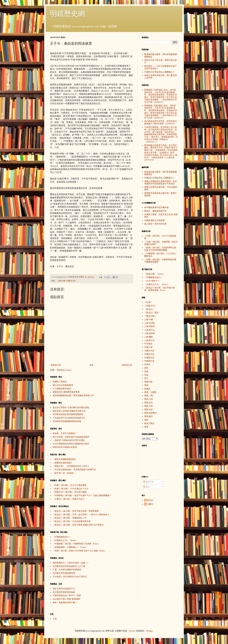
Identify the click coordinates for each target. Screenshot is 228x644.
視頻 (146, 420)
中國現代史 (149, 358)
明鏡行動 (148, 382)
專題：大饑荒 (150, 392)
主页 (55, 619)
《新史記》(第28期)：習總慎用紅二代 (70, 518)
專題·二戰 (149, 396)
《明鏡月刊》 (150, 306)
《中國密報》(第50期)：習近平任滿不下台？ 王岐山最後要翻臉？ (82, 496)
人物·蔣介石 (150, 340)
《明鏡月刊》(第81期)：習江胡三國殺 (70, 492)
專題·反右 (149, 403)
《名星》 (148, 302)
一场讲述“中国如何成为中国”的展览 (69, 440)
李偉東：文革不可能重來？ (65, 433)
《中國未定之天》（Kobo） (65, 540)
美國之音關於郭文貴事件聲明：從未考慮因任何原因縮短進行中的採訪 (161, 183)
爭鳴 (146, 385)
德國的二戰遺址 (60, 382)
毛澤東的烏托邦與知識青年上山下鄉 (69, 566)
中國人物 (148, 347)
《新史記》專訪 (151, 313)
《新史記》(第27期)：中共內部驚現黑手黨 (72, 521)
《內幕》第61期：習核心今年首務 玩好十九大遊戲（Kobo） (80, 551)
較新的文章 (56, 365)
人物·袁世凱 (150, 333)
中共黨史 (148, 344)
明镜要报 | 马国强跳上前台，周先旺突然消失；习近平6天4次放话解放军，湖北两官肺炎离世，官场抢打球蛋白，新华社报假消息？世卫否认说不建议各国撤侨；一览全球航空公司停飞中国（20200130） (161, 96)
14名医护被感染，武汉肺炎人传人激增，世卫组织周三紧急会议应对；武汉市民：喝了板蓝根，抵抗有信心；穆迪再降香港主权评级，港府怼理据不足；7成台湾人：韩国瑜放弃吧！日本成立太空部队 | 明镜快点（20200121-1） (161, 134)
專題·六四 (149, 399)
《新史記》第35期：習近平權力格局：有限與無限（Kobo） (160, 289)
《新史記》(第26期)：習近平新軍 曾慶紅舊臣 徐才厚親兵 (78, 525)
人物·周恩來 (150, 326)
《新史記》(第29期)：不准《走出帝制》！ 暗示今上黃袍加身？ (81, 515)
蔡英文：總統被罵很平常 (155, 211)
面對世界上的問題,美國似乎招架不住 (69, 411)
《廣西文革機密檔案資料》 (65, 459)
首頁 (91, 365)
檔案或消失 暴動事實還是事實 (66, 392)
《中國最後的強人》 (62, 537)
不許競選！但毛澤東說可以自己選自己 (70, 577)
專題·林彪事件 (151, 413)
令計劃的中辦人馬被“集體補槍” (67, 599)
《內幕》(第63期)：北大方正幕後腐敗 (70, 485)
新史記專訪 (149, 423)
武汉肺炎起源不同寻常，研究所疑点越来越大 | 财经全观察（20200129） (161, 122)
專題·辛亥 (149, 410)
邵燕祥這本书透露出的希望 (65, 447)
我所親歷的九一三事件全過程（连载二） (71, 563)
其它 (146, 378)
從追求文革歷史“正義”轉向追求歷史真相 (71, 408)
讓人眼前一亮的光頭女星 (155, 224)
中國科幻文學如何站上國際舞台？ (160, 72)
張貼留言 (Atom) (64, 370)
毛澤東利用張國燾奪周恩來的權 (67, 421)
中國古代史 (71, 281)
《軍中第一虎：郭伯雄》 (64, 473)
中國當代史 (149, 361)
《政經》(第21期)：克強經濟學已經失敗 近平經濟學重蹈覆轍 (160, 249)
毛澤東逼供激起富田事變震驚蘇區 (68, 414)
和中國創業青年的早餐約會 (156, 208)
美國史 (147, 389)
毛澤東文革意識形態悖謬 (64, 573)
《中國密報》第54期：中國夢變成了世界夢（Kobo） (76, 544)
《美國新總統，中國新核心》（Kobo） (70, 547)
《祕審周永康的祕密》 (63, 463)
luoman (132, 631)
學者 (146, 427)
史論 (146, 375)
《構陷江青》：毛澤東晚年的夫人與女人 (71, 466)
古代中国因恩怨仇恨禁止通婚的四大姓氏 (71, 444)
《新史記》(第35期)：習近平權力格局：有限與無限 (76, 511)
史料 (146, 368)
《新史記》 (149, 309)
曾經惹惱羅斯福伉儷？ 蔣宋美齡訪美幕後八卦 (73, 395)
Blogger (149, 631)
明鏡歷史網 (67, 14)
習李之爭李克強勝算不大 (64, 589)
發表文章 (149, 482)
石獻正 (150, 504)
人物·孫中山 (150, 330)
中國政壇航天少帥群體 (154, 220)
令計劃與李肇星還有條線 (64, 592)
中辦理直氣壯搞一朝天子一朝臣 (67, 596)
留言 (147, 487)
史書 (146, 371)
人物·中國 (61, 281)
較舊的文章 (127, 365)
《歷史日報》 (150, 316)
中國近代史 (149, 354)
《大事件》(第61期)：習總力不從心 (69, 499)
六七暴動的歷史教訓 (62, 389)
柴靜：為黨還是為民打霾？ (65, 602)
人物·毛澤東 (150, 323)
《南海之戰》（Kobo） (155, 274)
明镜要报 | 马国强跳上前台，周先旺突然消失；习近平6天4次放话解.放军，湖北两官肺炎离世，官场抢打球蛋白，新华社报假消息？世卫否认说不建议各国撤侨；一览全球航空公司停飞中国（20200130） (161, 112)
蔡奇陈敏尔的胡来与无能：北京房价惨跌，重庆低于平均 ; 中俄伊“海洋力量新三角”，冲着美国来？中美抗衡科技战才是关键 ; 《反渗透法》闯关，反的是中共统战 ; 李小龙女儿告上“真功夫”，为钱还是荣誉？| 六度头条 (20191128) (161, 153)
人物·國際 (149, 337)
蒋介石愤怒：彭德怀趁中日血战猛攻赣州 (71, 437)
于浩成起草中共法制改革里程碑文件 (69, 418)
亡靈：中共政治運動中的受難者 (67, 570)
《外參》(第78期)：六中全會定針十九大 (71, 489)
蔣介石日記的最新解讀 (63, 385)
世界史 (147, 365)
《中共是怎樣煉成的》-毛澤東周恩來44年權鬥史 (74, 470)
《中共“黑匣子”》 (152, 281)
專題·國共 (149, 416)
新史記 (150, 500)
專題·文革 (149, 406)
